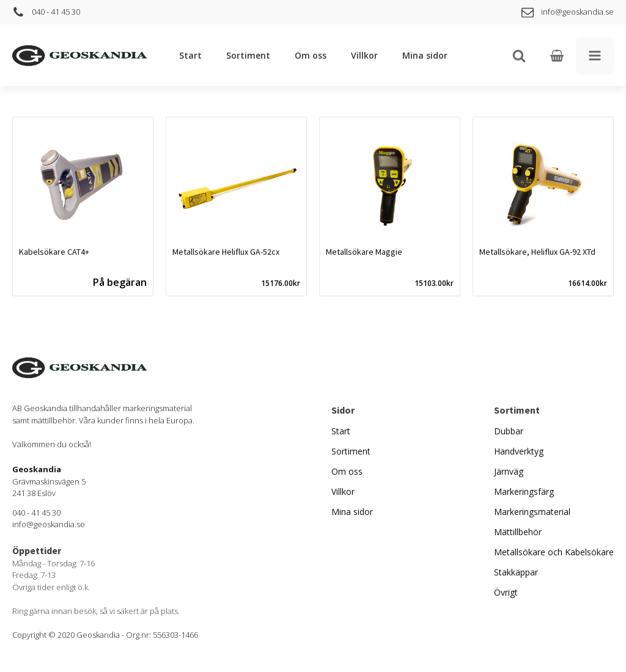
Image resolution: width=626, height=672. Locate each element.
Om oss (311, 55)
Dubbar (509, 431)
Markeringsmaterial (532, 512)
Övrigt (506, 592)
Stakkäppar (516, 572)
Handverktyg (519, 451)
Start (190, 55)
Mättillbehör (518, 532)
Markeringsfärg (524, 491)
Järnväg (509, 471)
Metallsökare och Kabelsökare (554, 552)
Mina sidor (425, 55)
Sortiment (248, 55)
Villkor (364, 55)
